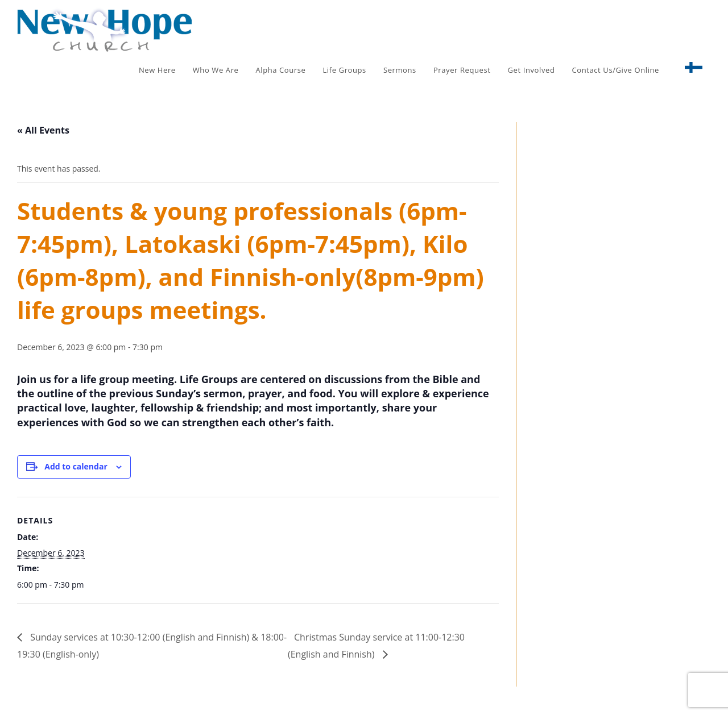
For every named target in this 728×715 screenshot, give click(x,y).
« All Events (43, 130)
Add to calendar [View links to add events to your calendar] (76, 466)
